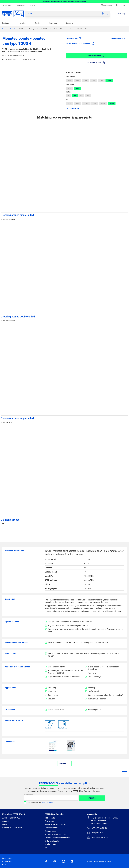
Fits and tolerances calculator (57, 838)
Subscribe (92, 798)
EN (123, 5)
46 (69, 96)
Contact (6, 821)
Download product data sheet (80, 43)
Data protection (21, 5)
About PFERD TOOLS (11, 818)
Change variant (119, 38)
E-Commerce (50, 831)
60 (75, 96)
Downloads (50, 821)
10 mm (86, 103)
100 (88, 96)
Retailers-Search (107, 5)
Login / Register (96, 56)
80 (81, 96)
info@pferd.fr (95, 833)
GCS (4, 864)
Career (32, 5)
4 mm (78, 81)
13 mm (109, 81)
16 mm (103, 103)
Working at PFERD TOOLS (13, 828)
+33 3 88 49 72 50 (97, 828)
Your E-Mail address (28, 794)
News (5, 824)
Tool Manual (50, 818)
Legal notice (7, 5)
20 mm (112, 103)
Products (6, 23)
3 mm (70, 81)
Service (38, 23)
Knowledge (53, 23)
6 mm (93, 81)
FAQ (47, 848)
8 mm (101, 81)
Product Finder (51, 844)
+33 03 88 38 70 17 (98, 837)
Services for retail (52, 828)
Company (69, 23)
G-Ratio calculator (52, 841)
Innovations (22, 23)
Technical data (74, 38)
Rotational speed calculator (56, 834)
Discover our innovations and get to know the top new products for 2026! (64, 2)
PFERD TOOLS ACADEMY (56, 824)
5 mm (85, 81)
